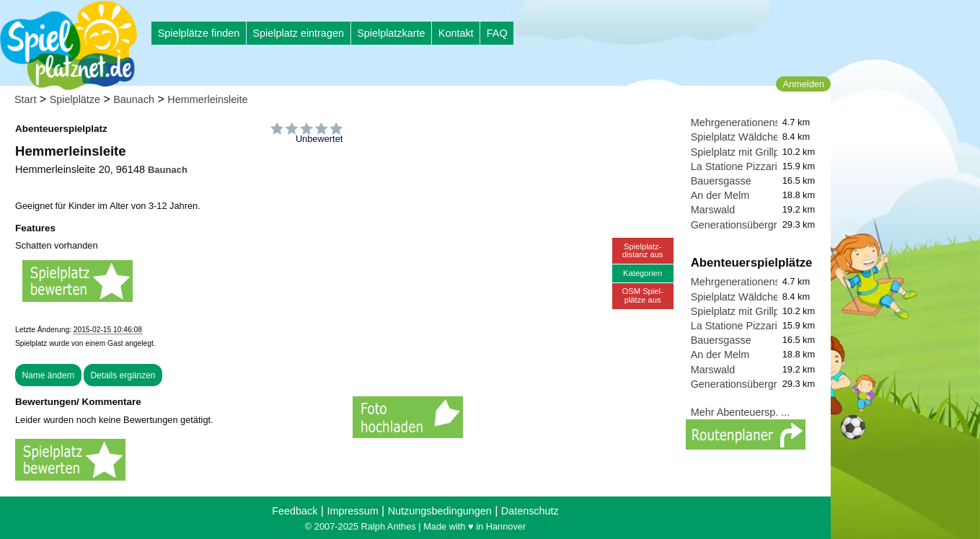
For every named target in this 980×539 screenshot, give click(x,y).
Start (25, 99)
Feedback (295, 511)
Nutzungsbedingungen (440, 511)
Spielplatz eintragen (298, 33)
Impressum (352, 511)
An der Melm (720, 195)
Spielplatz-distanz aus (643, 250)
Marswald (713, 210)
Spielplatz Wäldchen (738, 137)
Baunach (134, 99)
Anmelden (803, 84)
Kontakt (456, 33)
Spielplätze (75, 99)
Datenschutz (530, 511)
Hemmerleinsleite (207, 99)
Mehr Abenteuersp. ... (741, 412)
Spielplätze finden (199, 33)
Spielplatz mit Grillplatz (743, 152)
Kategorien (643, 273)
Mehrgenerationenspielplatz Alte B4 (772, 122)
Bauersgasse (721, 181)
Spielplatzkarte (391, 33)
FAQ (497, 33)
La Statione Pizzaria (737, 166)
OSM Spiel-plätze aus (643, 295)
